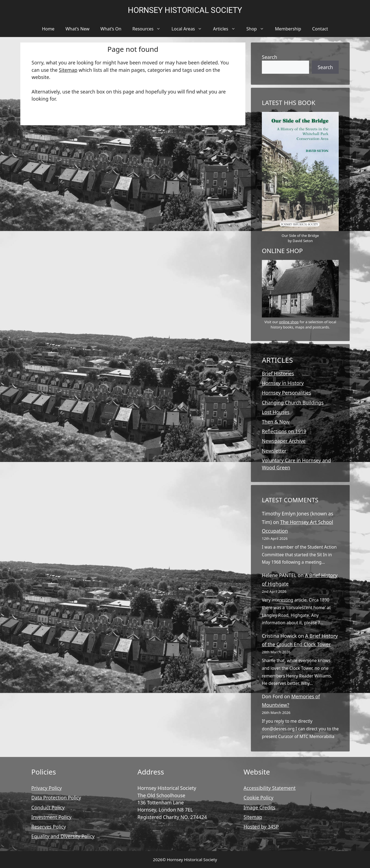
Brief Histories (278, 373)
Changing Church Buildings (293, 402)
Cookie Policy (258, 798)
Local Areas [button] (190, 29)
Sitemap (68, 70)
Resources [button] (149, 29)
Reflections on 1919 (284, 431)
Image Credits (259, 807)
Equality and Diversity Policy (63, 836)
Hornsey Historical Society (185, 10)
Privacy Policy (47, 788)
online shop (289, 322)
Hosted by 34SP (261, 827)
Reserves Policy (49, 827)
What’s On (111, 29)
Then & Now (276, 422)
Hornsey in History (283, 383)
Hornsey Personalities (286, 393)
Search (270, 57)
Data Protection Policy (56, 798)
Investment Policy (51, 817)
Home (48, 29)
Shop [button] (258, 29)
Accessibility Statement (270, 788)
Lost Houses (276, 412)
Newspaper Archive (284, 441)
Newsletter (274, 451)
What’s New (77, 29)
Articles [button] (227, 29)
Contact (320, 29)
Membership (288, 29)
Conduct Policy (48, 807)
